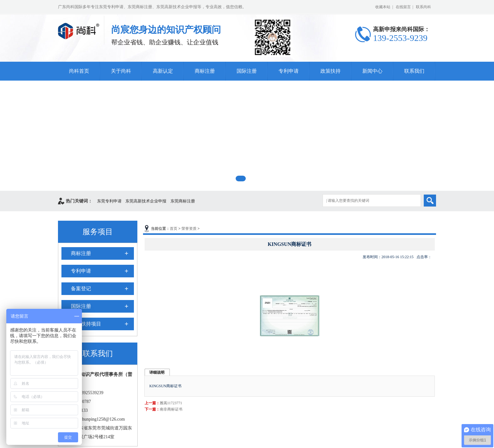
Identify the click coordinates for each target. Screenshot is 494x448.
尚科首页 (79, 71)
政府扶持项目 (86, 324)
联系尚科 (423, 7)
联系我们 (414, 71)
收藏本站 (383, 7)
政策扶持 (330, 71)
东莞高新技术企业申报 (146, 201)
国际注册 (247, 71)
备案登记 (81, 289)
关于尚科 (121, 71)
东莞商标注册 (183, 201)
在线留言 (403, 7)
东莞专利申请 (109, 201)
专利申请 (289, 71)
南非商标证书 (171, 409)
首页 (174, 229)
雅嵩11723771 (171, 403)
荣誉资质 (189, 229)
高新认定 (163, 71)
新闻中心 (372, 71)
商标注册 (205, 71)
